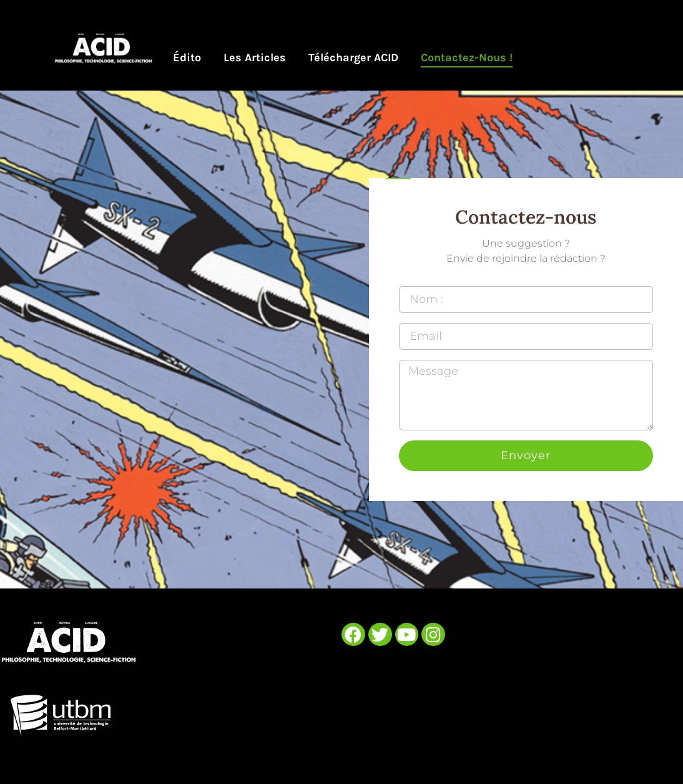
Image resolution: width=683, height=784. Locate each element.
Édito (187, 57)
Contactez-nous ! (467, 57)
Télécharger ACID (353, 57)
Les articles (255, 57)
